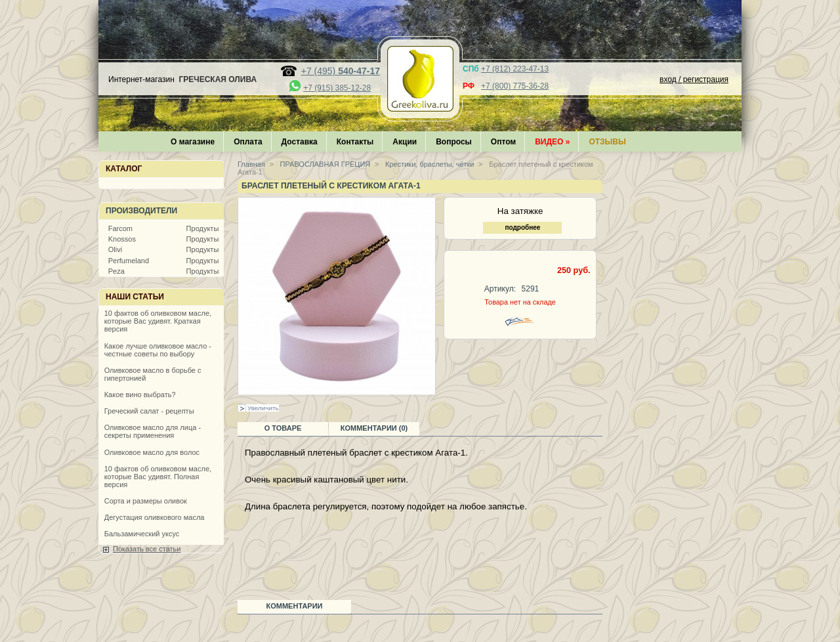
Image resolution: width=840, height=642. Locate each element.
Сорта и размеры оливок (146, 501)
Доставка (300, 142)
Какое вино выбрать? (140, 395)
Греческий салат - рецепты (149, 411)
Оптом (503, 142)
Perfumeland (129, 261)
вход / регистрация (694, 79)
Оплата (248, 142)
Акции (405, 142)
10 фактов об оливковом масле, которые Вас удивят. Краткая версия (158, 321)
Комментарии (295, 606)
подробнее (522, 227)
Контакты (355, 142)
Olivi (115, 249)
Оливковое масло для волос (152, 452)
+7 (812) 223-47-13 (515, 69)
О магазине (193, 142)
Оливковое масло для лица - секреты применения (153, 431)
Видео (552, 142)
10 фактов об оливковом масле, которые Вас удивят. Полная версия (158, 477)
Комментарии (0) (374, 428)
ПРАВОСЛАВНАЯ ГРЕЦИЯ (325, 164)
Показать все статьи (147, 549)
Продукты (203, 228)
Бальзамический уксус (142, 534)
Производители (141, 211)
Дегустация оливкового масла (155, 517)
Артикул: (500, 289)
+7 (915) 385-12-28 (337, 88)
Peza (116, 271)
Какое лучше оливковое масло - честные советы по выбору (158, 350)
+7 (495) (341, 71)
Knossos (122, 239)
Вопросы (454, 142)
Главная (251, 164)
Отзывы (607, 142)
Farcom (120, 228)
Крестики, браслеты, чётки (429, 164)
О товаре (283, 428)
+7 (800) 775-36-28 (515, 86)
